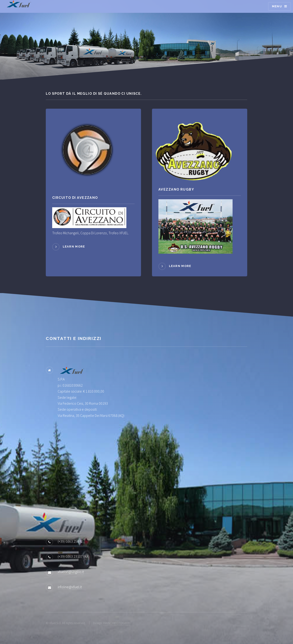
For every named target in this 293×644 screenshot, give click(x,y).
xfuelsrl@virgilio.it (71, 572)
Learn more (74, 247)
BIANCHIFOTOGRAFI (117, 623)
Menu (277, 6)
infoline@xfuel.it (70, 587)
